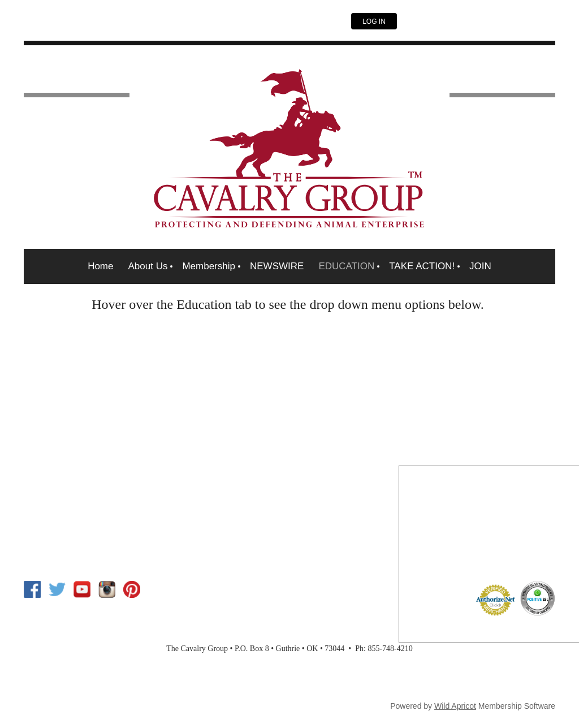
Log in (374, 21)
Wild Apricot (455, 706)
